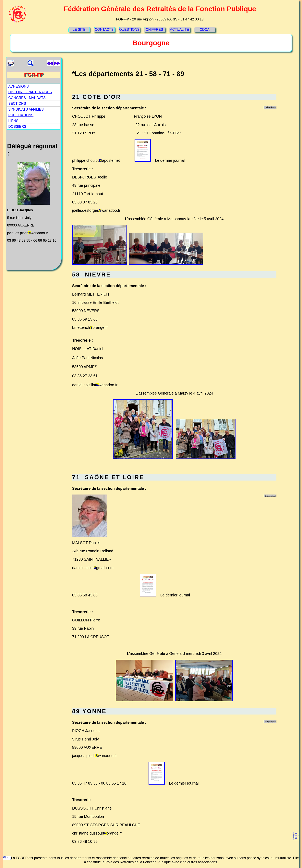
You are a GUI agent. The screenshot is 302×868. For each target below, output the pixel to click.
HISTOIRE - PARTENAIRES (30, 92)
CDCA (205, 30)
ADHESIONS (18, 86)
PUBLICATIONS (21, 115)
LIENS (13, 121)
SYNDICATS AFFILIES (26, 109)
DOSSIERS (17, 127)
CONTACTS (104, 30)
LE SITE (79, 30)
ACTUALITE (180, 30)
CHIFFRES (154, 30)
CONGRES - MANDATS (27, 98)
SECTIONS (17, 104)
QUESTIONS (129, 30)
